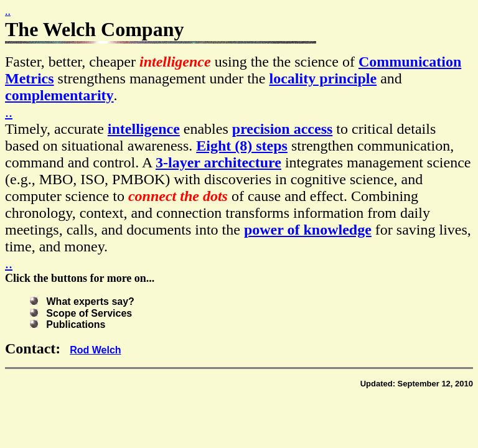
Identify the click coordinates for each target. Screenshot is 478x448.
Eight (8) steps (242, 146)
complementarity (59, 95)
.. (8, 11)
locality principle (323, 78)
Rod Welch (95, 350)
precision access (283, 129)
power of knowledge (308, 230)
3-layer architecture (218, 162)
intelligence (144, 129)
